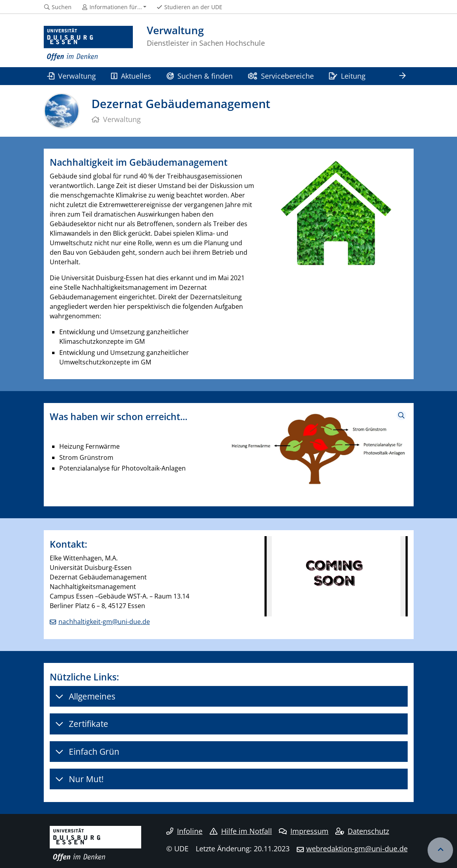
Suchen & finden (200, 76)
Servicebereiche (281, 76)
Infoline (184, 831)
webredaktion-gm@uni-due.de (357, 849)
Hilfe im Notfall (241, 831)
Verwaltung (72, 76)
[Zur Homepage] (88, 44)
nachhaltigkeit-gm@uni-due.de (104, 622)
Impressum (304, 831)
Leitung (347, 76)
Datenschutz (362, 831)
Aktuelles (131, 76)
